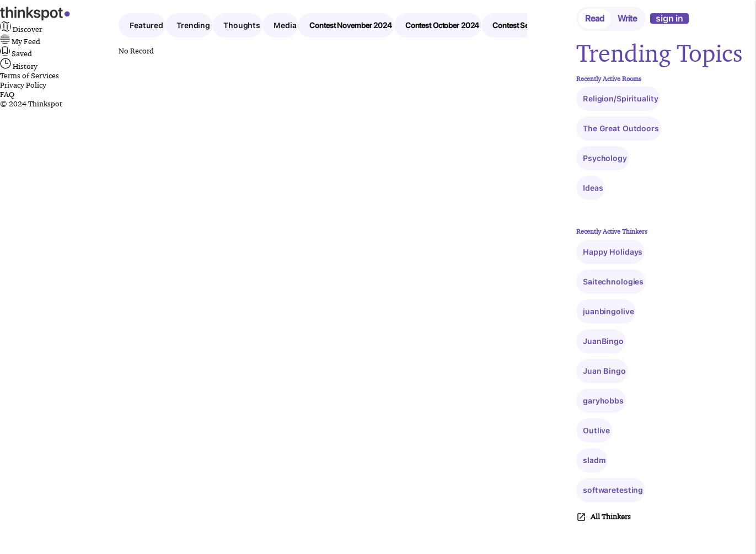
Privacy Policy (23, 85)
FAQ (7, 94)
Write (627, 18)
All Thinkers (604, 517)
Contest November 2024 (350, 25)
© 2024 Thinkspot (31, 104)
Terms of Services (30, 76)
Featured (146, 25)
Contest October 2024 (443, 25)
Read (595, 18)
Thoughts (242, 25)
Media (285, 25)
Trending (193, 25)
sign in (669, 18)
